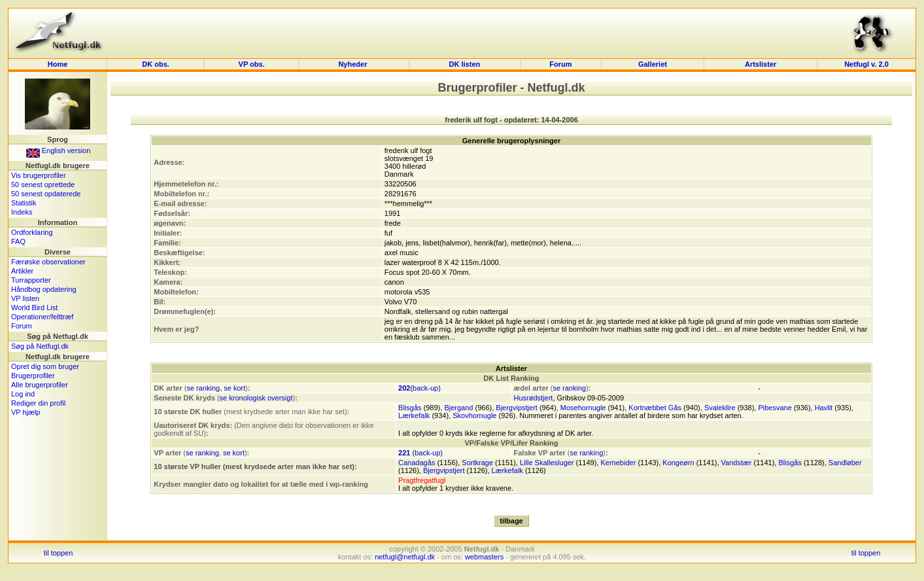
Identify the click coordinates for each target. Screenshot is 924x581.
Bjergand (458, 408)
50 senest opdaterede (46, 194)
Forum (560, 64)
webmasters (484, 557)
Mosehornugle (583, 408)
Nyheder (353, 64)
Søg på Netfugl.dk (40, 346)
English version (59, 150)
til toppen (59, 553)
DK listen (465, 64)
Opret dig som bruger (45, 366)
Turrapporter (31, 280)
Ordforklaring (32, 232)
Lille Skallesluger (547, 463)
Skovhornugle (474, 415)
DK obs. (156, 64)
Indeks (22, 212)
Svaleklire (720, 408)
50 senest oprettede (43, 185)
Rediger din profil (38, 403)
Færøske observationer (48, 262)
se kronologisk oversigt (256, 398)
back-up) (427, 388)
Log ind (23, 394)
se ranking (203, 388)
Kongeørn (678, 463)
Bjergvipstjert (517, 408)
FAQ (18, 241)
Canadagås (417, 463)
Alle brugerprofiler (40, 385)
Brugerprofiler (33, 376)
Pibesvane (775, 408)
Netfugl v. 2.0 (866, 64)
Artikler (22, 271)
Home (58, 64)
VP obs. (252, 64)
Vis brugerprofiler (39, 175)
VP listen (25, 298)
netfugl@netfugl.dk (405, 557)
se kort (234, 388)
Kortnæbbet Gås (655, 408)
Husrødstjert (533, 398)
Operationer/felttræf (42, 317)
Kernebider (619, 463)
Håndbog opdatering (44, 289)
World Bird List (34, 308)
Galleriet (653, 64)
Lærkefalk (414, 415)
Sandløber (845, 463)
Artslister (761, 64)
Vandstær (737, 463)
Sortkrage (477, 463)
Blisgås (410, 408)
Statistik (24, 203)
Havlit (824, 408)
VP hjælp (26, 412)
